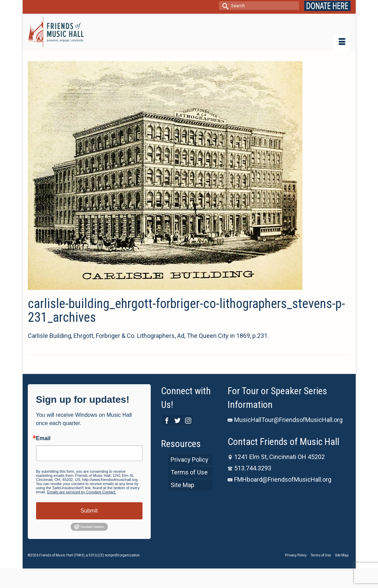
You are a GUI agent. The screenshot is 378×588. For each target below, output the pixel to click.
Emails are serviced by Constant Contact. (82, 492)
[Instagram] (188, 420)
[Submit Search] (224, 6)
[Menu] (342, 42)
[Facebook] (167, 420)
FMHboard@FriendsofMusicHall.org (279, 479)
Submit (89, 511)
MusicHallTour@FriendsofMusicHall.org (285, 420)
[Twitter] (177, 420)
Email (43, 438)
